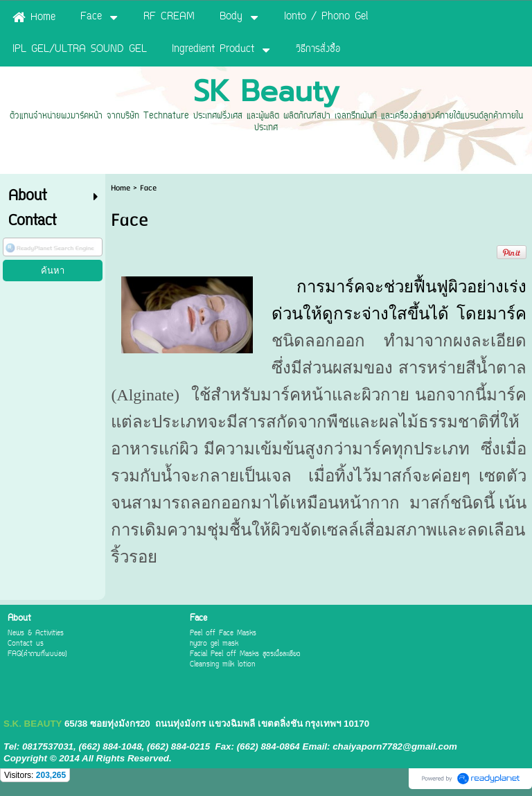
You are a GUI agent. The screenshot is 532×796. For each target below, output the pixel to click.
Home (121, 188)
